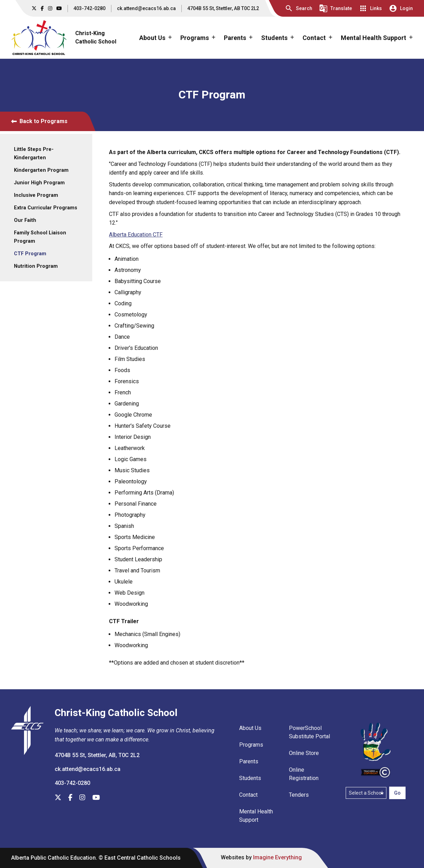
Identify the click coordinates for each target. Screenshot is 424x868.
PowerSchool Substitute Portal (309, 732)
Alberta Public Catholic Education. (54, 858)
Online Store (304, 753)
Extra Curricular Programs (46, 208)
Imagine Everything (277, 857)
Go (397, 793)
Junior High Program (39, 183)
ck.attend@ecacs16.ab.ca (146, 8)
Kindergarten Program (41, 170)
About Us (250, 728)
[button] (299, 8)
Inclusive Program (36, 195)
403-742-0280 (89, 8)
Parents (249, 761)
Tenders (299, 795)
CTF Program (30, 254)
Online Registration (304, 774)
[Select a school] (366, 793)
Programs (251, 745)
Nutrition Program (36, 266)
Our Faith (25, 220)
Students (250, 778)
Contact (248, 795)
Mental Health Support (256, 816)
